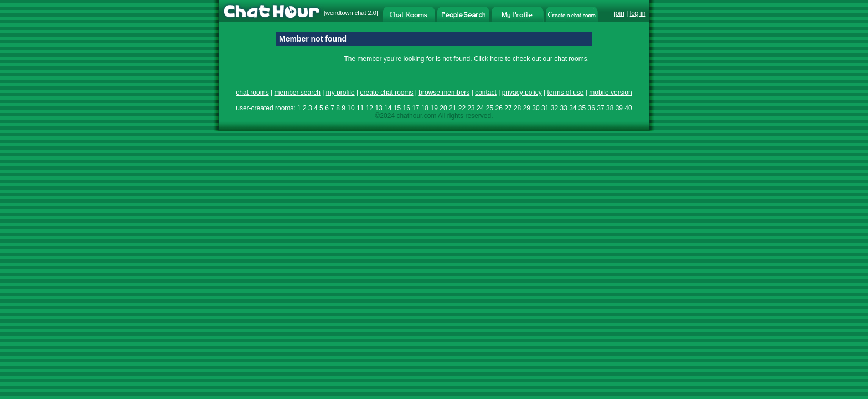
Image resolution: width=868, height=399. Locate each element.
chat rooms (252, 93)
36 (591, 108)
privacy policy (522, 93)
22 (462, 108)
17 (415, 108)
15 (397, 108)
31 (545, 108)
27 (508, 108)
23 (471, 108)
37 (600, 108)
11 (360, 108)
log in (638, 13)
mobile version (610, 93)
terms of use (565, 93)
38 (610, 108)
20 (443, 108)
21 (453, 108)
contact (486, 93)
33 (563, 108)
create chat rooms (386, 93)
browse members (444, 93)
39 (619, 108)
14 (388, 108)
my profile (340, 93)
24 (480, 108)
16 (406, 108)
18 (425, 108)
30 (536, 108)
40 (628, 108)
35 (582, 108)
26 (499, 108)
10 (351, 108)
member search (297, 93)
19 (434, 108)
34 (573, 108)
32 (554, 108)
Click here (489, 59)
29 (527, 108)
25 (490, 108)
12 (370, 108)
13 (378, 108)
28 (517, 108)
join (619, 13)
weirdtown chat (346, 13)
